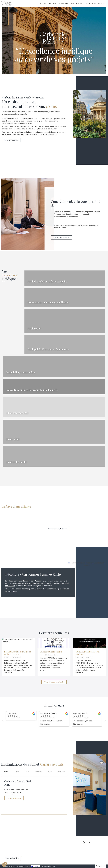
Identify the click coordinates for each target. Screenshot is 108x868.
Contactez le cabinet (31, 134)
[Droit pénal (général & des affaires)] (54, 432)
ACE (54, 866)
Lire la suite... (45, 724)
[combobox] (101, 866)
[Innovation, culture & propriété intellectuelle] (54, 387)
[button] (65, 278)
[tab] (6, 772)
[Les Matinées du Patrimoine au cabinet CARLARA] (18, 643)
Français (99, 866)
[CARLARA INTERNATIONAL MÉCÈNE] (90, 643)
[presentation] (6, 772)
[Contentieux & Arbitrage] (65, 298)
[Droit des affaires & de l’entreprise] (65, 278)
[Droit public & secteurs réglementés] (65, 344)
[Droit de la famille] (54, 456)
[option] (54, 719)
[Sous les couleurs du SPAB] (54, 643)
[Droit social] (65, 321)
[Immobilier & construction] (54, 366)
